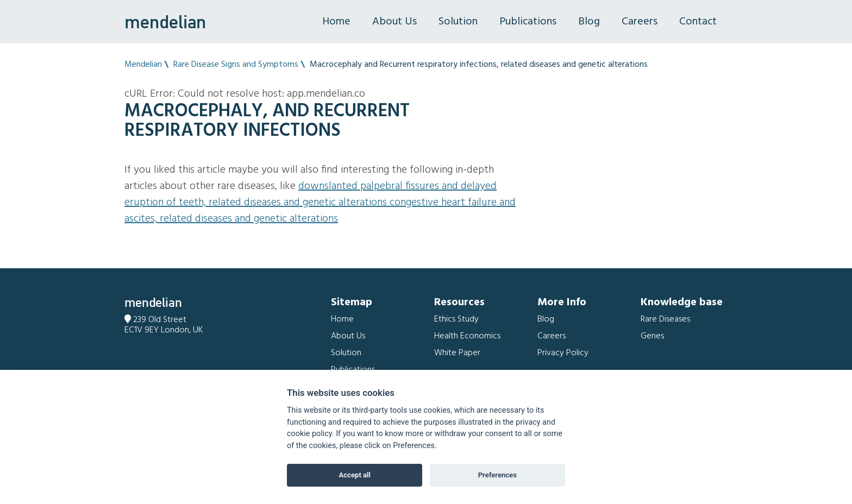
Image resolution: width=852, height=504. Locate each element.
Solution (458, 22)
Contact (698, 22)
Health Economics (467, 336)
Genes (652, 336)
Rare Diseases (665, 319)
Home (336, 22)
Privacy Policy (563, 353)
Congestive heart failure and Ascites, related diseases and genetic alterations (320, 211)
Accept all (355, 475)
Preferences (497, 475)
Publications (528, 22)
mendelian (165, 22)
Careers (640, 22)
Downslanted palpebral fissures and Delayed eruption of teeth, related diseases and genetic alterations (311, 194)
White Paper (457, 353)
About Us (394, 22)
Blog (589, 22)
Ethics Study (456, 319)
